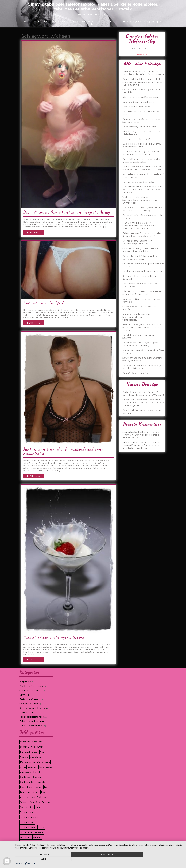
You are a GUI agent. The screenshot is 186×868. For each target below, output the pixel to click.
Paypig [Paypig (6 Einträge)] (45, 792)
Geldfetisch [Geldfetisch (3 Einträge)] (26, 777)
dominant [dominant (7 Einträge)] (33, 767)
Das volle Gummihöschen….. (138, 102)
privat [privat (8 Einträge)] (32, 797)
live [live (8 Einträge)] (46, 787)
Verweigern (41, 859)
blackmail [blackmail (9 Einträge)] (25, 752)
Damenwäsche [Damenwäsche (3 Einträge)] (28, 762)
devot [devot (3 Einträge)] (23, 767)
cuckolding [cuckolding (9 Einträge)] (36, 757)
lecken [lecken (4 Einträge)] (39, 787)
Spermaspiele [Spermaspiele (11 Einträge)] (27, 807)
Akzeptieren (99, 859)
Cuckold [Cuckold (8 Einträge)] (24, 757)
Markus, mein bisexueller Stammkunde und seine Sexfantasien (63, 451)
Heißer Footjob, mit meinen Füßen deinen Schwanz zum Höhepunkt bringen (142, 327)
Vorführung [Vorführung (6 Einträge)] (26, 837)
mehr (158, 859)
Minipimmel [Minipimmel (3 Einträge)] (33, 792)
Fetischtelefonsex (29, 699)
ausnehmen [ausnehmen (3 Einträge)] (26, 747)
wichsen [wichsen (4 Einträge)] (37, 837)
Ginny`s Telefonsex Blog (136, 373)
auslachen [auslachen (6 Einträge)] (37, 742)
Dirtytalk (24, 695)
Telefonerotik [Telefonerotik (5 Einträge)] (27, 812)
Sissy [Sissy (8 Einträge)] (38, 802)
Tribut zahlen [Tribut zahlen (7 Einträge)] (27, 832)
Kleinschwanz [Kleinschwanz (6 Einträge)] (27, 787)
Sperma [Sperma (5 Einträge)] (46, 802)
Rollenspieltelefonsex (32, 717)
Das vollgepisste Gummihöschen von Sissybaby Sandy (67, 212)
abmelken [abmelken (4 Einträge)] (25, 742)
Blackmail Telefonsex (31, 686)
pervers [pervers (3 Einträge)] (24, 797)
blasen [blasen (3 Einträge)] (35, 752)
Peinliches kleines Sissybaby (138, 182)
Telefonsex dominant (31, 726)
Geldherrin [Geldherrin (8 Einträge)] (38, 777)
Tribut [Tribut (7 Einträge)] (42, 827)
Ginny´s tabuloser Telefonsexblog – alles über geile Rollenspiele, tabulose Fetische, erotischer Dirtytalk (93, 7)
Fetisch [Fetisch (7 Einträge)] (37, 772)
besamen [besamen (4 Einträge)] (39, 747)
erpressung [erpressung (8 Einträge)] (26, 772)
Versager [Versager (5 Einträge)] (39, 832)
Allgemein (25, 682)
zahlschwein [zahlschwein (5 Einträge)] (26, 842)
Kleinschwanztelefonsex (33, 708)
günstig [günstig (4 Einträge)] (42, 782)
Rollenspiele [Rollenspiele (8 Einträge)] (43, 797)
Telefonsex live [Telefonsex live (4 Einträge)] (27, 822)
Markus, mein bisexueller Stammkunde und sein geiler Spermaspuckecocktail (139, 226)
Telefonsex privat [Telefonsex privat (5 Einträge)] (28, 827)
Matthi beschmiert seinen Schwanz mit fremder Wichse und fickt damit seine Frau (143, 190)
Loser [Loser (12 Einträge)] (23, 792)
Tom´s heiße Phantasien (136, 107)
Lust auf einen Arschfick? (45, 303)
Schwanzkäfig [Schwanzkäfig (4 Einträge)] (27, 802)
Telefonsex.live (142, 55)
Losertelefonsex (28, 712)
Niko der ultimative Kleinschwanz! (141, 97)
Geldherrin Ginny (29, 704)
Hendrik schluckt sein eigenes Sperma (54, 637)
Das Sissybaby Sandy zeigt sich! (140, 127)
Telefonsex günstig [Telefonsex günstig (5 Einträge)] (29, 817)
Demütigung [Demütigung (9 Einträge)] (43, 762)
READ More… (34, 232)
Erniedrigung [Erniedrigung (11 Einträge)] (46, 767)
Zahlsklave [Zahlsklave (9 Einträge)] (39, 842)
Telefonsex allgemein (32, 721)
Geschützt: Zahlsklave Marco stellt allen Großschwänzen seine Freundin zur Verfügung (144, 82)
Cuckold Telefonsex (30, 690)
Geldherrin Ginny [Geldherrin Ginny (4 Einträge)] (28, 782)
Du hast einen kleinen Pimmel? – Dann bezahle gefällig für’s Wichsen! (141, 435)
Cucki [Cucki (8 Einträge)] (43, 752)
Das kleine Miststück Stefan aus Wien (143, 271)
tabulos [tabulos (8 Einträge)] (39, 807)
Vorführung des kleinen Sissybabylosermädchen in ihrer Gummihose (140, 200)
